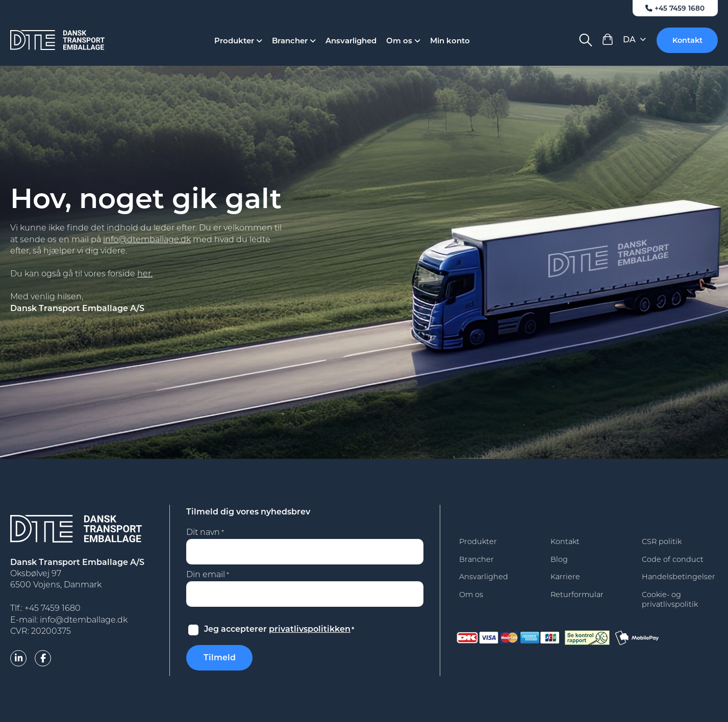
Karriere (565, 577)
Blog (559, 560)
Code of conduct (673, 560)
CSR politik (662, 542)
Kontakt (687, 40)
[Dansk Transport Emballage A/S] (57, 40)
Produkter (238, 41)
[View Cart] (608, 43)
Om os (403, 41)
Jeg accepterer (279, 629)
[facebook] (43, 658)
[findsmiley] (587, 642)
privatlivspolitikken (310, 629)
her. (145, 274)
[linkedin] (18, 658)
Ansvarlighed (351, 41)
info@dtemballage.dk (147, 240)
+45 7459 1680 (675, 8)
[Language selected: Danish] (634, 40)
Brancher (294, 41)
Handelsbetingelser (679, 577)
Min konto (450, 41)
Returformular (577, 595)
